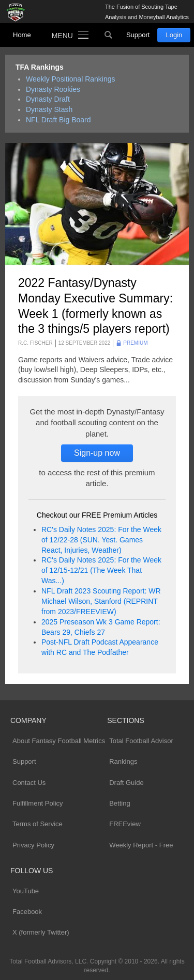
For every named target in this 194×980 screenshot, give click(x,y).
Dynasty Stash (49, 109)
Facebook (27, 912)
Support (138, 35)
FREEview (125, 824)
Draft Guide (126, 783)
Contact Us (29, 783)
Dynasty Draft (48, 99)
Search (109, 35)
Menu (62, 36)
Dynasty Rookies (53, 89)
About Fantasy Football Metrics (59, 741)
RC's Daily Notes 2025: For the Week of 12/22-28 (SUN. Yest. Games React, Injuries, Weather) (101, 540)
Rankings (123, 761)
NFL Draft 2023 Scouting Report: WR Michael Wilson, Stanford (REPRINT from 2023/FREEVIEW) (101, 601)
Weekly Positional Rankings (71, 79)
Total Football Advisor (141, 741)
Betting (120, 803)
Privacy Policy (33, 845)
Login (174, 35)
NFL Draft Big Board (58, 120)
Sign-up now (97, 453)
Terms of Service (38, 824)
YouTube (26, 891)
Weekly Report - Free (141, 845)
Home (22, 35)
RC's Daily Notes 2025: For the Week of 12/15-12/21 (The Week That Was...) (101, 570)
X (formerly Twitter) (41, 932)
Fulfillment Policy (38, 803)
